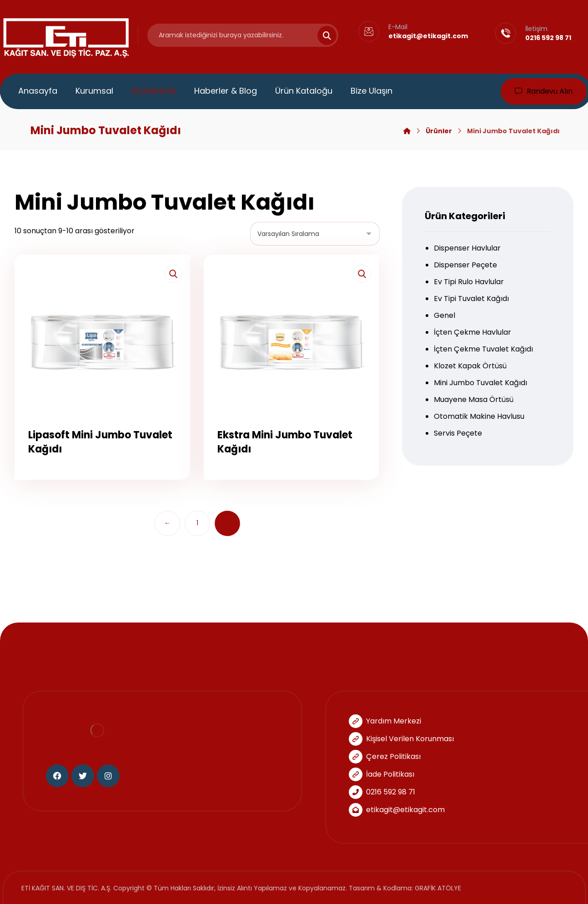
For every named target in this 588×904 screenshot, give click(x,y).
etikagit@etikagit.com (397, 810)
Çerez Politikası (385, 756)
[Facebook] (57, 776)
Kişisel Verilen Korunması (401, 739)
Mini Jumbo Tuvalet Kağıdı (480, 383)
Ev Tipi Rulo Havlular (469, 282)
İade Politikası (382, 774)
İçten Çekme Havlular (472, 332)
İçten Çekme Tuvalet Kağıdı (483, 349)
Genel (445, 315)
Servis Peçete (458, 433)
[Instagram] (108, 776)
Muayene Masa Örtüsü (474, 399)
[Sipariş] (315, 234)
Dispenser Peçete (465, 265)
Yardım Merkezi (385, 721)
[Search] (322, 35)
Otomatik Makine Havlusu (479, 416)
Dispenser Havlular (467, 248)
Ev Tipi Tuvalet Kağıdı (471, 299)
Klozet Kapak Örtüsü (470, 366)
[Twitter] (83, 776)
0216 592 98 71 (382, 792)
